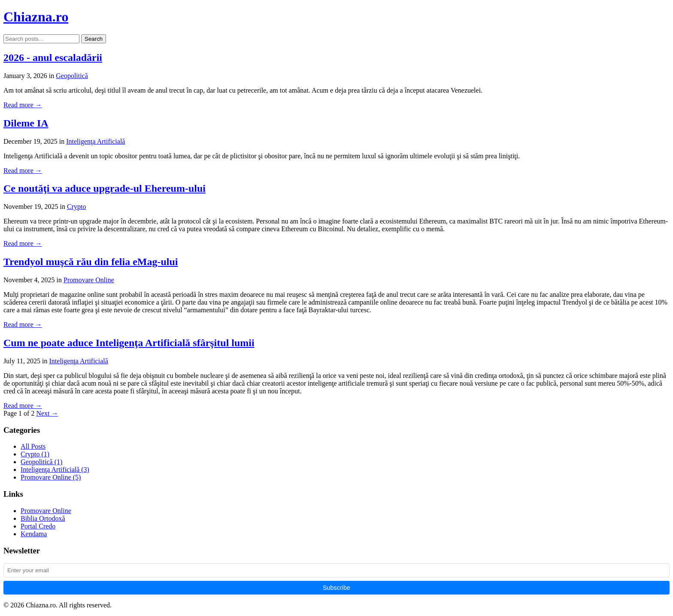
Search (94, 39)
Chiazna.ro (36, 17)
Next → (47, 413)
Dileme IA (26, 123)
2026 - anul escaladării (53, 57)
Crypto (76, 207)
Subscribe (336, 588)
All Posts (33, 446)
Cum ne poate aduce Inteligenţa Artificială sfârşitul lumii (129, 343)
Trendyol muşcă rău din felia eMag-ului (91, 262)
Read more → (23, 105)
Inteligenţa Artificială (95, 141)
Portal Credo (38, 526)
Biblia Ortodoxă (43, 518)
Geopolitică (72, 76)
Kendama (34, 534)
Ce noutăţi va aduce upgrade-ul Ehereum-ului (105, 188)
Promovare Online (89, 280)
